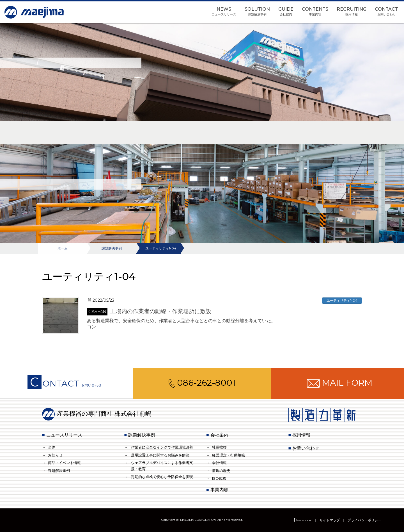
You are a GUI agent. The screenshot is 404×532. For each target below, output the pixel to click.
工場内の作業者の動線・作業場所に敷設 (149, 311)
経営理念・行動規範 (229, 455)
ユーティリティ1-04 (342, 300)
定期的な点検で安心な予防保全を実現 (162, 477)
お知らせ (55, 455)
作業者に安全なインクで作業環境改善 (162, 447)
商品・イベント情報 (64, 463)
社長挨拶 (219, 447)
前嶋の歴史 (221, 470)
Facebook (302, 520)
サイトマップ (330, 520)
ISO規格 (219, 478)
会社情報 (219, 463)
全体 (52, 447)
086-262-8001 (202, 383)
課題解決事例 (59, 470)
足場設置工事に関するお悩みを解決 (160, 455)
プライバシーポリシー (364, 520)
